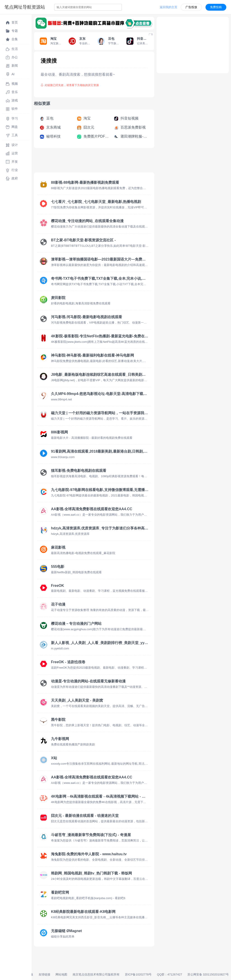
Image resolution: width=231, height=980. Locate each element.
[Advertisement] (116, 162)
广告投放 (191, 7)
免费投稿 (216, 7)
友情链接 (44, 974)
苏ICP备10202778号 (138, 974)
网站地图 (61, 974)
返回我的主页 (169, 7)
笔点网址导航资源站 (25, 7)
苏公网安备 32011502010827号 (208, 974)
